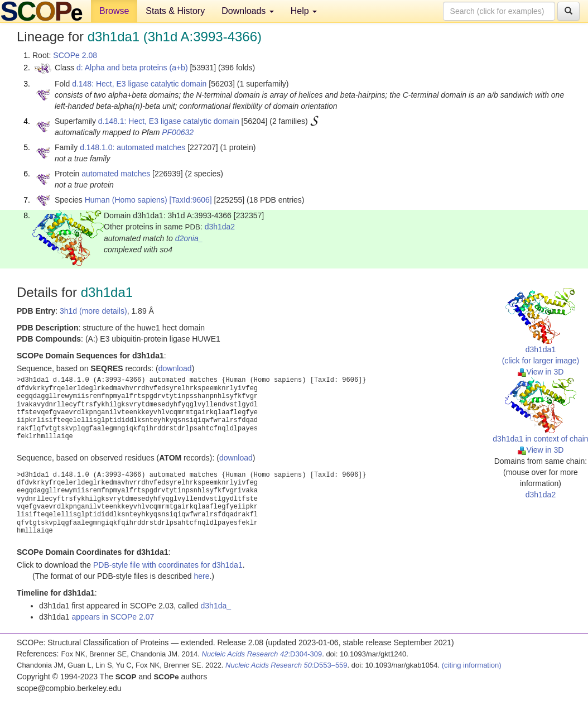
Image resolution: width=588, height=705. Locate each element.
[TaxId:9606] (190, 200)
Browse (114, 11)
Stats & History (175, 11)
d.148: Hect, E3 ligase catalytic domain (139, 84)
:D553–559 (286, 665)
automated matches (116, 174)
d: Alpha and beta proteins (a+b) (132, 68)
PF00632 (178, 132)
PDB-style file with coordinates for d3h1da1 (168, 565)
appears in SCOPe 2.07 (113, 617)
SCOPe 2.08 (75, 55)
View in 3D (541, 372)
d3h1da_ (216, 606)
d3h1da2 (220, 227)
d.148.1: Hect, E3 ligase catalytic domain (169, 121)
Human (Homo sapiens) (126, 200)
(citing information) (472, 665)
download (175, 368)
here (201, 576)
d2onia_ (189, 238)
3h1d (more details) (93, 311)
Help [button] (304, 11)
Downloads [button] (248, 11)
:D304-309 (262, 654)
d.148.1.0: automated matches (132, 147)
